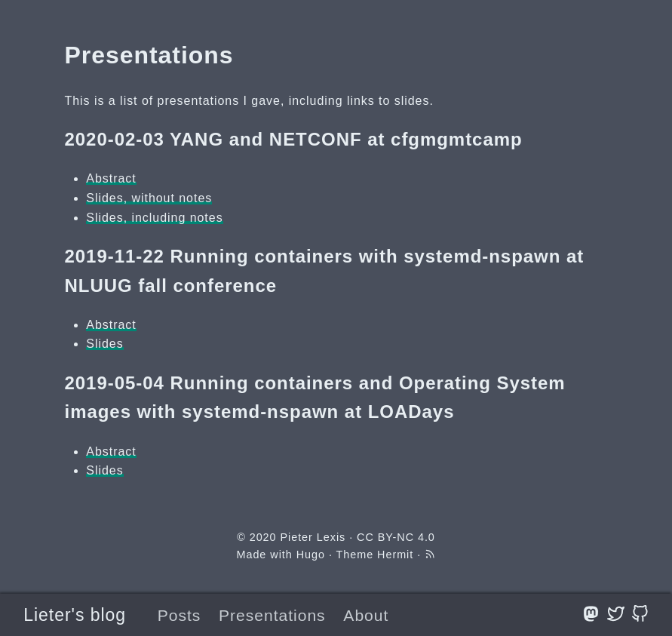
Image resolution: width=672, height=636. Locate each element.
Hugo (311, 555)
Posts (180, 615)
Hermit (395, 555)
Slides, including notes (154, 218)
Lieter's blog (75, 615)
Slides (104, 344)
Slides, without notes (149, 198)
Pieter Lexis (313, 537)
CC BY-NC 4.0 (396, 537)
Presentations (272, 615)
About (366, 615)
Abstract (111, 178)
